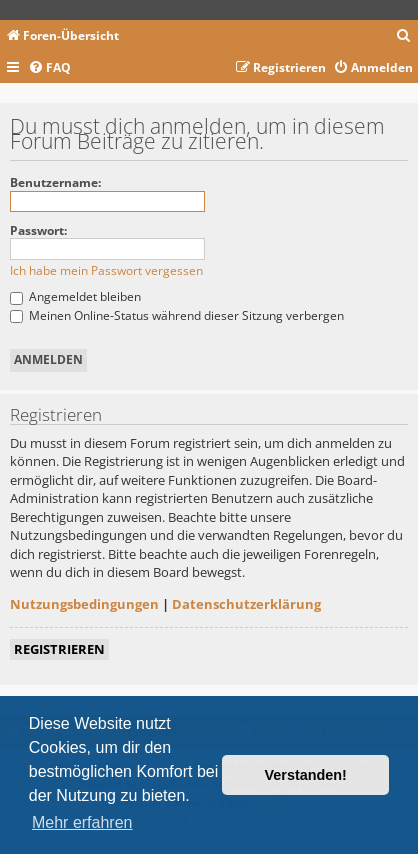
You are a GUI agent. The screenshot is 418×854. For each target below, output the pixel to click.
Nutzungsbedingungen (84, 604)
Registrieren (59, 649)
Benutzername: (55, 182)
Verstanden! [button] (306, 775)
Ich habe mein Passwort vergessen (106, 270)
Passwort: (38, 230)
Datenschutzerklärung (246, 604)
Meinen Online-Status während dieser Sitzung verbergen (177, 315)
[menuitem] (404, 36)
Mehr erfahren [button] (82, 822)
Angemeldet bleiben (75, 296)
